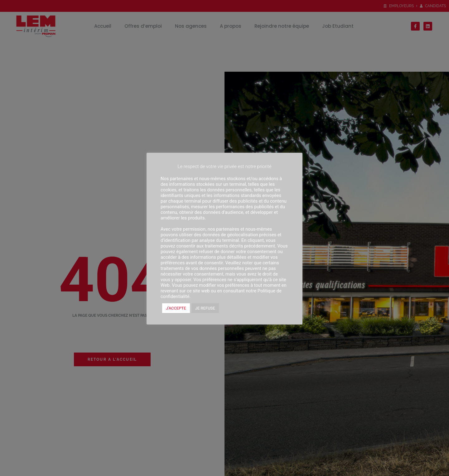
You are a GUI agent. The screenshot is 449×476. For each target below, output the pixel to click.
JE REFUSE (205, 308)
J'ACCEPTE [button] (176, 308)
